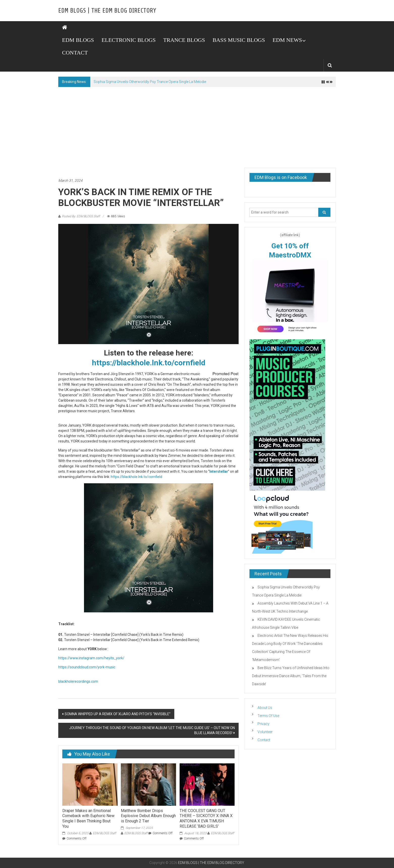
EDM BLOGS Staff (104, 833)
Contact (264, 740)
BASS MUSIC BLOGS (239, 40)
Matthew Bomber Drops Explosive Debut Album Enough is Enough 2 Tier (148, 816)
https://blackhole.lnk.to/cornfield (149, 363)
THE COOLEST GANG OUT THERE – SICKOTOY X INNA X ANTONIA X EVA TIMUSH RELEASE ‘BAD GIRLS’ (206, 818)
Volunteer (265, 732)
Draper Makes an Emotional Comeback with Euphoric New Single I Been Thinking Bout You (88, 818)
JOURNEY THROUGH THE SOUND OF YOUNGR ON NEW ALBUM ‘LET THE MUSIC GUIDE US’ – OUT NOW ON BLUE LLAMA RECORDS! (152, 730)
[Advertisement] (197, 125)
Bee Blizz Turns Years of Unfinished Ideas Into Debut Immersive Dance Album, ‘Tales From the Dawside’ (291, 676)
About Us (265, 708)
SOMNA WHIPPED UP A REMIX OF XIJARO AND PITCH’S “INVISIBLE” (118, 714)
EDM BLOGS (78, 40)
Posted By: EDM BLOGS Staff (81, 216)
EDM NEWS (287, 40)
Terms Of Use (268, 716)
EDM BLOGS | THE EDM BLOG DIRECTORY (107, 11)
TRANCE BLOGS (184, 40)
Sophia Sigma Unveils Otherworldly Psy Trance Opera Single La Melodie (150, 82)
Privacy (263, 724)
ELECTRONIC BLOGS (129, 40)
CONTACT (75, 53)
